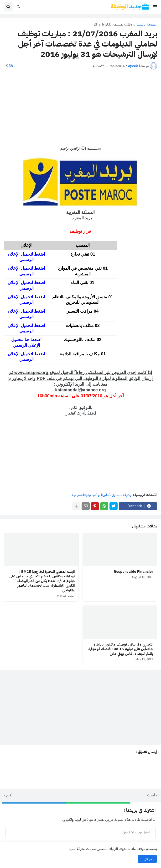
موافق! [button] (147, 859)
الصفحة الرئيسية (146, 25)
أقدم (9, 796)
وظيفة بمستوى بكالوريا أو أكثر (113, 25)
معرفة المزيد (77, 849)
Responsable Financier (133, 572)
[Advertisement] (80, 108)
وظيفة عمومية (81, 495)
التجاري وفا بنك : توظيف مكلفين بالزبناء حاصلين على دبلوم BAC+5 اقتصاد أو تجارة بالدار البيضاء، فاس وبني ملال (121, 649)
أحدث (151, 796)
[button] (155, 7)
